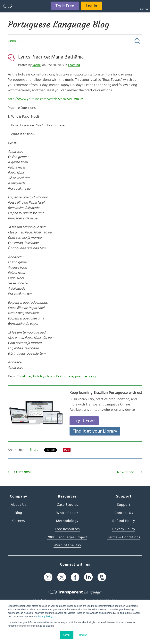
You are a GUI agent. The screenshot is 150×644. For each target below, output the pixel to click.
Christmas (24, 376)
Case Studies (67, 505)
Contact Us (124, 513)
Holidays (39, 376)
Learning (74, 65)
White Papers (67, 513)
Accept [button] (67, 635)
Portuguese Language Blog (60, 24)
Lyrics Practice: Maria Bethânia (51, 57)
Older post (23, 472)
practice (81, 376)
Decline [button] (83, 635)
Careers (19, 521)
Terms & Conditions (124, 537)
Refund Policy (124, 521)
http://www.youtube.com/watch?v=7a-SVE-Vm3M (46, 99)
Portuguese (65, 376)
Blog (19, 513)
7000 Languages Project (67, 537)
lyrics (51, 376)
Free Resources (67, 529)
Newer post (126, 472)
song (92, 376)
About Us (19, 505)
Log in (91, 6)
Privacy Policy (45, 617)
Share (34, 450)
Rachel (37, 65)
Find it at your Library (95, 431)
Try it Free (65, 6)
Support (124, 505)
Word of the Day (67, 545)
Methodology (67, 521)
